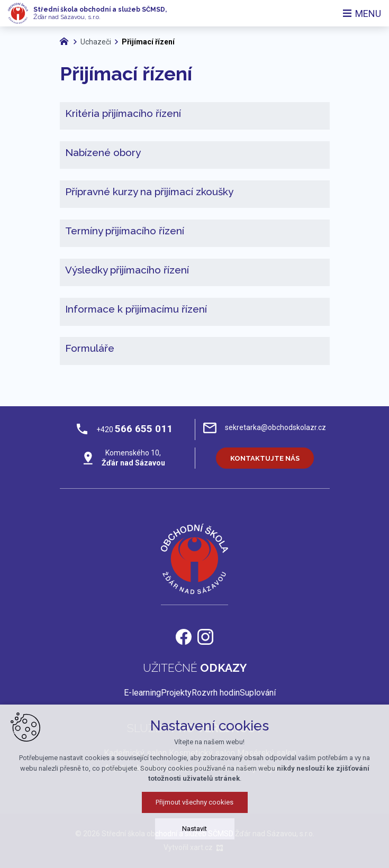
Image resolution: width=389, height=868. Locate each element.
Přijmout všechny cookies (195, 837)
